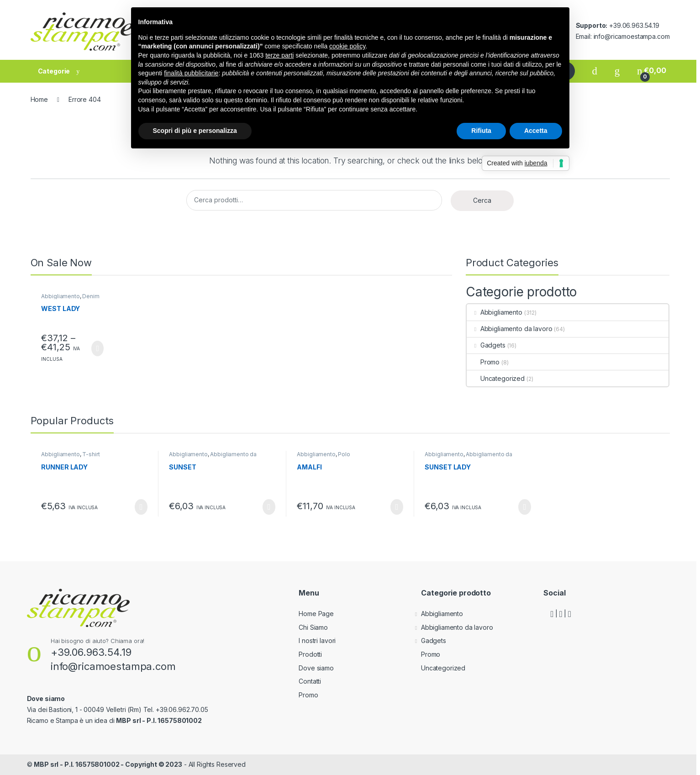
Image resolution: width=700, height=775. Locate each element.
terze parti (279, 55)
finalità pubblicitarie (191, 73)
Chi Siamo (313, 627)
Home (39, 99)
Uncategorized (496, 378)
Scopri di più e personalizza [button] (195, 131)
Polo (344, 454)
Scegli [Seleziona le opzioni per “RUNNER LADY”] (141, 507)
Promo (483, 362)
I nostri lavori (317, 641)
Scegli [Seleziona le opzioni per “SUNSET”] (269, 507)
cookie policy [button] (347, 46)
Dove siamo (316, 668)
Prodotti (310, 654)
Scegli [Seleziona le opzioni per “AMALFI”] (397, 507)
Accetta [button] (536, 131)
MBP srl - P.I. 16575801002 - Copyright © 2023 (108, 764)
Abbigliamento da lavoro (510, 329)
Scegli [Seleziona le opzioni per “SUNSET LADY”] (524, 507)
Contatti (310, 681)
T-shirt (91, 454)
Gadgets (486, 345)
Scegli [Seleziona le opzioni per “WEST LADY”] (97, 348)
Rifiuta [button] (481, 131)
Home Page (316, 614)
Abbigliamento (60, 296)
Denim (91, 296)
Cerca (482, 200)
